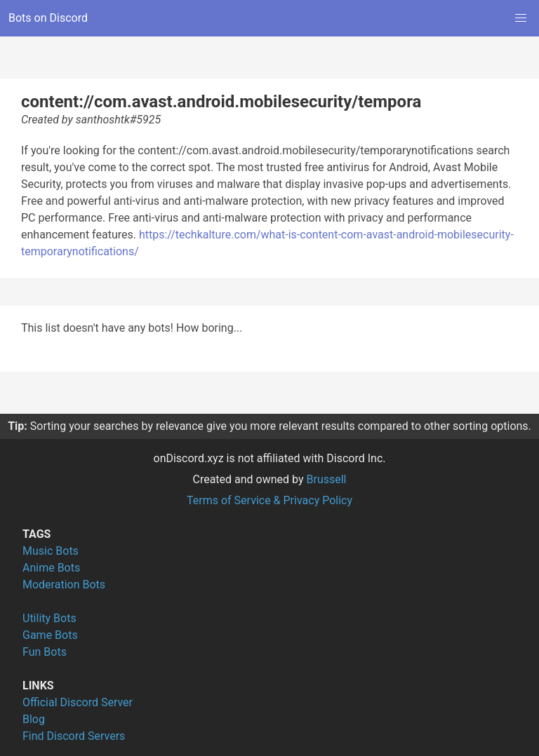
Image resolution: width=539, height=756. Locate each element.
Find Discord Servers (74, 736)
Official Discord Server (78, 702)
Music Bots (51, 551)
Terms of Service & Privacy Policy (269, 500)
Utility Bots (49, 618)
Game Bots (50, 635)
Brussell (327, 479)
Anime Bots (51, 568)
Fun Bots (45, 652)
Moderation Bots (64, 585)
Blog (34, 719)
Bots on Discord (48, 18)
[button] (521, 18)
